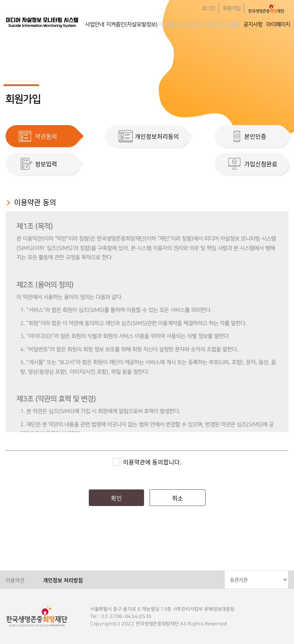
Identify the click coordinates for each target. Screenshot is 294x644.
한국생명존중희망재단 (42, 22)
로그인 (209, 8)
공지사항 (253, 24)
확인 (116, 498)
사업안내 (95, 24)
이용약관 (15, 580)
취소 (178, 498)
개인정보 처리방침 (63, 580)
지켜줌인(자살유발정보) (132, 24)
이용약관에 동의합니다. (152, 462)
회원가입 (232, 8)
